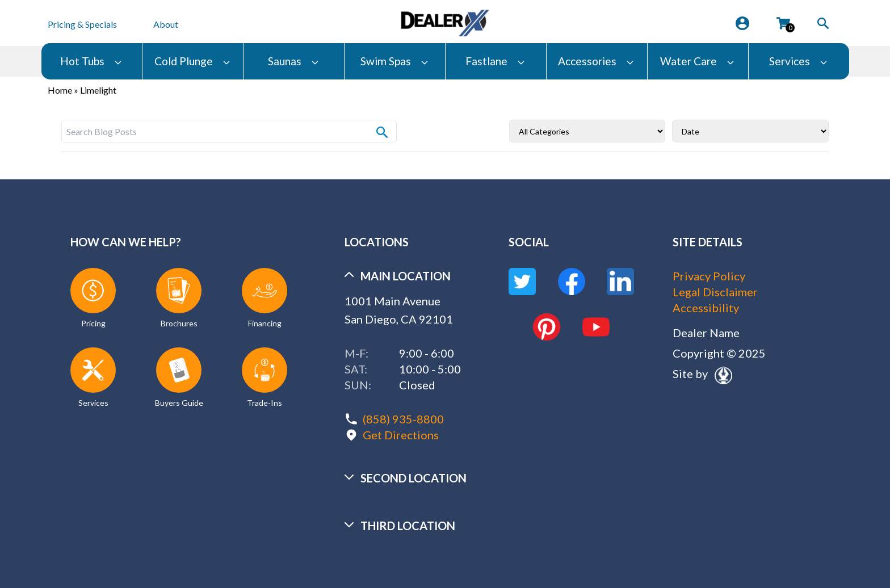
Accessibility (706, 308)
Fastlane (496, 61)
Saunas (294, 61)
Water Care (698, 61)
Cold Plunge (193, 61)
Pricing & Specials (82, 24)
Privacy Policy (709, 276)
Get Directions (401, 435)
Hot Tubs (91, 61)
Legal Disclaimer (715, 292)
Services (799, 61)
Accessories (596, 61)
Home (60, 90)
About (166, 24)
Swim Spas (395, 61)
